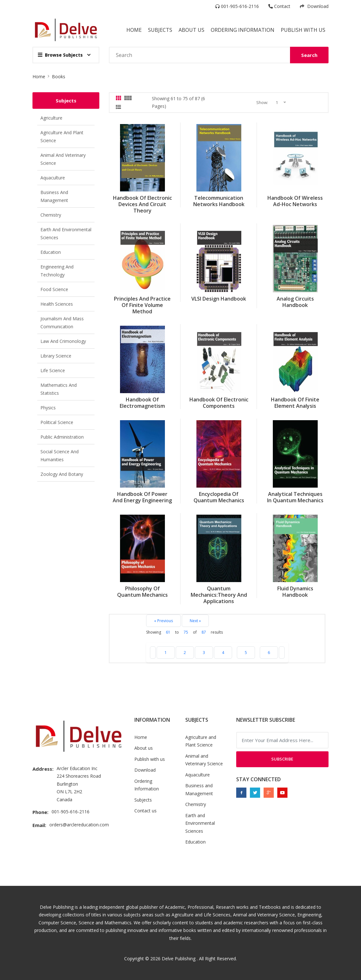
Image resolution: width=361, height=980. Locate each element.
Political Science (57, 422)
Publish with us (303, 30)
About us (144, 748)
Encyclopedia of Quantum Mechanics (219, 497)
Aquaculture (53, 178)
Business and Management (54, 196)
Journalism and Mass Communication (62, 323)
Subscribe (282, 759)
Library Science (56, 356)
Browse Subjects (60, 55)
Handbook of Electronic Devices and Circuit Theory (142, 204)
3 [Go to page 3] (204, 653)
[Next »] (282, 653)
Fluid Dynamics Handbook (295, 592)
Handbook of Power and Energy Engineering (142, 497)
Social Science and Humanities (60, 455)
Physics (48, 408)
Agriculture (51, 118)
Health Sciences (57, 304)
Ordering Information (243, 30)
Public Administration (62, 437)
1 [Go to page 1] (166, 653)
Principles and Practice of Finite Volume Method (142, 305)
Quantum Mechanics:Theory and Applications (219, 595)
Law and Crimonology (63, 341)
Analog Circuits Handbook (295, 302)
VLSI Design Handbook (219, 299)
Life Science (53, 370)
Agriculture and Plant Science (62, 136)
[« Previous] (153, 653)
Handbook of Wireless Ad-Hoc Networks (295, 201)
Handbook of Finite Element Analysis (295, 403)
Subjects (160, 30)
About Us (191, 30)
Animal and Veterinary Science (63, 159)
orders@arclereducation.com (79, 825)
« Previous (163, 621)
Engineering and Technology (57, 271)
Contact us (145, 811)
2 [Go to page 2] (185, 653)
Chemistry (51, 215)
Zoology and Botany (62, 474)
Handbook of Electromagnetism (142, 403)
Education (51, 252)
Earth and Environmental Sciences (66, 233)
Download (314, 6)
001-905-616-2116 (237, 6)
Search (309, 55)
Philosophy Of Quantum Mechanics (142, 592)
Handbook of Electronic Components (219, 403)
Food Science (54, 289)
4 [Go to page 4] (223, 653)
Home (134, 30)
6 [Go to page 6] (269, 653)
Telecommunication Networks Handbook (219, 201)
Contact (279, 6)
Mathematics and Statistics (59, 389)
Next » (195, 621)
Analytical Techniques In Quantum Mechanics (295, 497)
